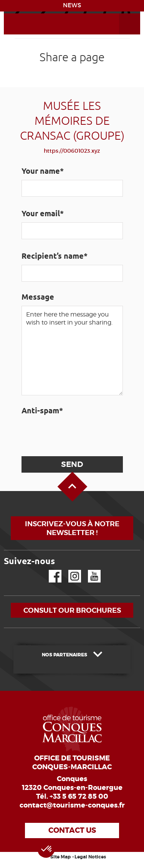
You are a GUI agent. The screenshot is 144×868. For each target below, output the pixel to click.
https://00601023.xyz (72, 151)
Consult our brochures (72, 610)
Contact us (72, 830)
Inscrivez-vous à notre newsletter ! (72, 528)
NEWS (72, 5)
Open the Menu (121, 14)
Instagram (69, 570)
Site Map (60, 857)
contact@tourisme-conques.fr (72, 805)
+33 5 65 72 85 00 (79, 796)
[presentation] (79, 434)
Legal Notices (90, 857)
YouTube (89, 570)
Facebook (50, 570)
